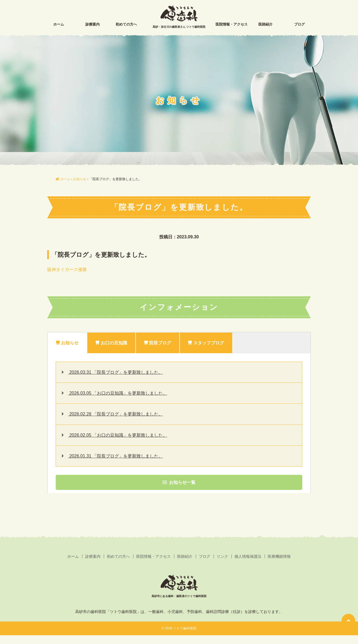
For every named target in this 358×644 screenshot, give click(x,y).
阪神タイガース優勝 (67, 270)
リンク (222, 556)
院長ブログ (158, 343)
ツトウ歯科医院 (185, 628)
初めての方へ (126, 24)
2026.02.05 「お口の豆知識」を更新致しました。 (118, 435)
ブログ (299, 24)
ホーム (59, 24)
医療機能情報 (279, 556)
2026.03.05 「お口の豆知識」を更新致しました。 (118, 393)
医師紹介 (265, 24)
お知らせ (67, 343)
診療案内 (93, 24)
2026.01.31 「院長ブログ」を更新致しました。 (115, 456)
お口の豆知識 (111, 343)
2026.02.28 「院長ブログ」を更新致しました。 (115, 414)
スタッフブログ (206, 343)
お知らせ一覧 (179, 482)
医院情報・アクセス (232, 24)
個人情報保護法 (248, 556)
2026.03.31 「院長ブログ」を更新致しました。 (115, 372)
